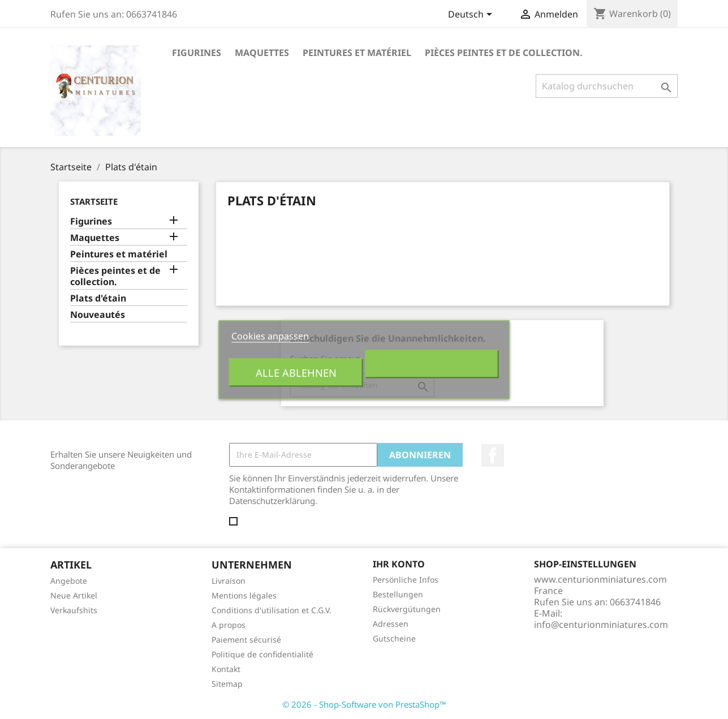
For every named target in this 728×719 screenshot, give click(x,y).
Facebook (493, 455)
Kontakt (226, 669)
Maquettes (262, 53)
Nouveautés (98, 315)
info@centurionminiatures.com (601, 625)
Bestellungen (398, 594)
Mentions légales (244, 595)
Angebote (69, 581)
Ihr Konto (399, 564)
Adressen (391, 624)
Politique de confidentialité (262, 654)
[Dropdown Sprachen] (472, 15)
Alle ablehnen (296, 372)
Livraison (229, 581)
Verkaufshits (74, 610)
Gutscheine (394, 638)
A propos (229, 625)
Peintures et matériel (357, 53)
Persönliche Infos (406, 580)
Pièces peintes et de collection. (504, 53)
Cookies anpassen (270, 335)
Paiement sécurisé (246, 640)
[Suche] (607, 86)
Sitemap (227, 684)
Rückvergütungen (407, 609)
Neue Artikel (74, 595)
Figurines (197, 53)
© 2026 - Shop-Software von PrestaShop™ (364, 704)
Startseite (94, 201)
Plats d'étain (98, 298)
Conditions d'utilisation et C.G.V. (272, 610)
